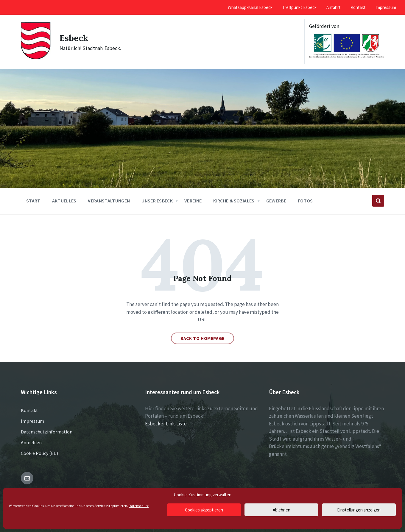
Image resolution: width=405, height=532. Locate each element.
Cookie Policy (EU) (39, 453)
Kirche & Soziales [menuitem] (234, 201)
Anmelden (31, 442)
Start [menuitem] (33, 201)
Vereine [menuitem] (193, 201)
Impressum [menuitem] (386, 7)
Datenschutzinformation (47, 432)
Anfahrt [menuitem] (334, 7)
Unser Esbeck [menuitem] (157, 201)
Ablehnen (282, 510)
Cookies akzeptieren (204, 510)
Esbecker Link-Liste (166, 424)
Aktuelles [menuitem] (64, 201)
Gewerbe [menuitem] (276, 201)
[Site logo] (36, 58)
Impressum (32, 421)
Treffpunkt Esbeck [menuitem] (299, 7)
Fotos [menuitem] (305, 201)
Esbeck (74, 38)
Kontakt (29, 410)
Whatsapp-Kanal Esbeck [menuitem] (250, 7)
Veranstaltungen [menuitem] (109, 201)
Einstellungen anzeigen (359, 510)
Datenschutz (139, 506)
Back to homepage (202, 338)
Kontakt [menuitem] (358, 7)
